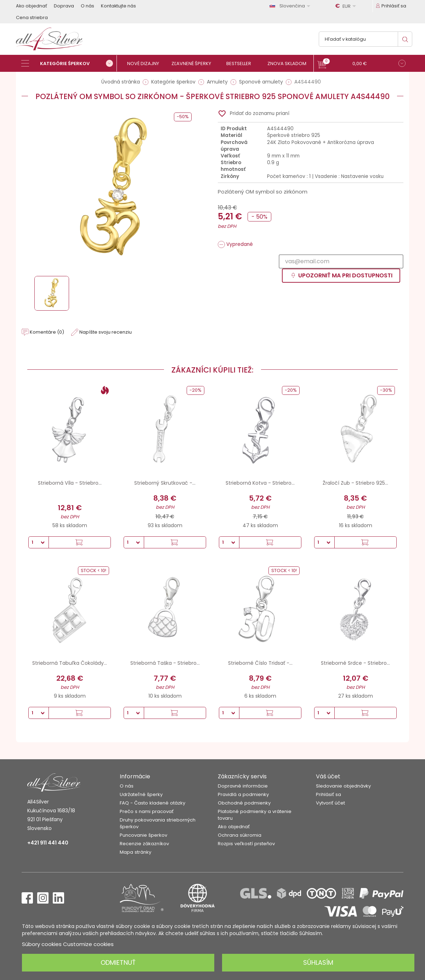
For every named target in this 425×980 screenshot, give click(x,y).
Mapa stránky (135, 852)
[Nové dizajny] (146, 64)
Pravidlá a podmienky (243, 794)
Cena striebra (32, 18)
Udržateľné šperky (141, 794)
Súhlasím (318, 962)
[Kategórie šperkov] (69, 63)
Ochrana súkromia (240, 835)
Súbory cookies (42, 944)
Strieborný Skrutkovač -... (165, 483)
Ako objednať (32, 6)
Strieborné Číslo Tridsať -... (260, 663)
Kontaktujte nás (118, 6)
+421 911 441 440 (48, 843)
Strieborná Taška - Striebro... (165, 663)
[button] (361, 64)
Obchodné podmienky (244, 803)
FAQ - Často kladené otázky (152, 803)
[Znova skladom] (290, 64)
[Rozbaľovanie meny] (347, 6)
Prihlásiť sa (328, 794)
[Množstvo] (39, 542)
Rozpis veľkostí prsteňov (246, 844)
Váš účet (328, 776)
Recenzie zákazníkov (144, 844)
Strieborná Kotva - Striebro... (260, 483)
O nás (87, 6)
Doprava (64, 6)
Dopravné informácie (243, 786)
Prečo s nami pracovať (147, 811)
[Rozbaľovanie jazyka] (291, 6)
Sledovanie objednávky (343, 786)
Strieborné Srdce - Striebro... (355, 663)
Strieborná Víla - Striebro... (70, 483)
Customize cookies (88, 944)
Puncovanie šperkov (143, 835)
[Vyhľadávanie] (365, 39)
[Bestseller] (242, 64)
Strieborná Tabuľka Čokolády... (70, 663)
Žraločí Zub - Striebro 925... (355, 483)
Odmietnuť (118, 962)
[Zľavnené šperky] (194, 64)
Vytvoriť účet (330, 803)
